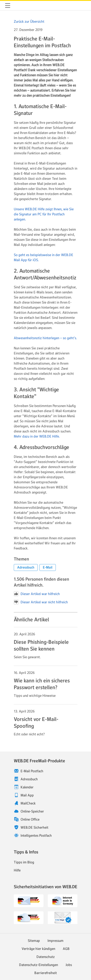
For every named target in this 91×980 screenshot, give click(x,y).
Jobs (69, 965)
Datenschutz (46, 957)
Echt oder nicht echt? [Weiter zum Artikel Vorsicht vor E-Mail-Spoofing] (29, 734)
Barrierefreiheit (46, 973)
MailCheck (28, 803)
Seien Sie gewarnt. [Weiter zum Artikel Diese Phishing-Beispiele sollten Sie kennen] (27, 657)
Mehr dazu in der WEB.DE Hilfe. (37, 436)
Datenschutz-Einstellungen (38, 965)
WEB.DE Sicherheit (34, 827)
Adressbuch (29, 779)
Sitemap (34, 941)
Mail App (27, 795)
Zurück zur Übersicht (29, 21)
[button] (26, 567)
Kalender (27, 787)
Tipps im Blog (24, 862)
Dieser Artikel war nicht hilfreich (41, 602)
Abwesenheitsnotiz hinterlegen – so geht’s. (45, 338)
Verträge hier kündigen (38, 949)
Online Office (30, 819)
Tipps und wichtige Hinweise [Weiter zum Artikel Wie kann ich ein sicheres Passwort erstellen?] (35, 696)
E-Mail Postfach (32, 771)
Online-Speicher (32, 811)
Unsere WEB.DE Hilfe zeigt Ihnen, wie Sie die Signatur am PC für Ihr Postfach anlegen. (44, 214)
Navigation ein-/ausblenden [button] (8, 6)
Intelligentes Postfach (36, 835)
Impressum (55, 941)
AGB (66, 949)
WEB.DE (18, 6)
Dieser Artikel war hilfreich (37, 594)
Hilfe (17, 870)
